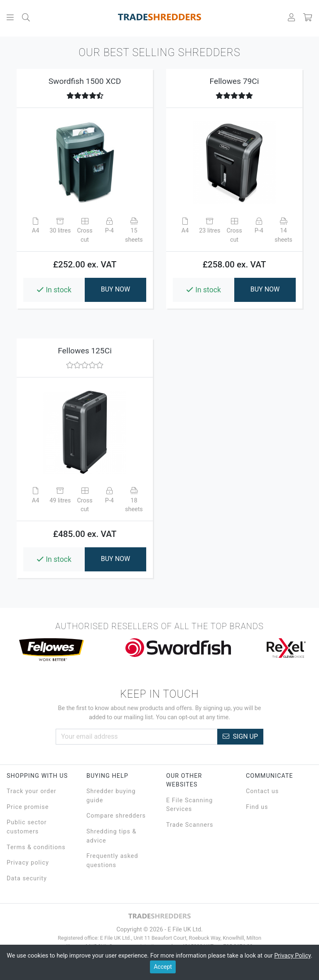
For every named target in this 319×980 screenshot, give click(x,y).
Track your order (32, 791)
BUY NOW (116, 289)
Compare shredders (116, 816)
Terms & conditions (36, 847)
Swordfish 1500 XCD (85, 81)
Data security (27, 878)
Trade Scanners (190, 825)
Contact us (262, 791)
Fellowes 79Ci (234, 81)
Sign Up (240, 736)
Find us (257, 807)
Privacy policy (28, 863)
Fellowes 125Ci (85, 351)
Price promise (28, 807)
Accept (163, 967)
